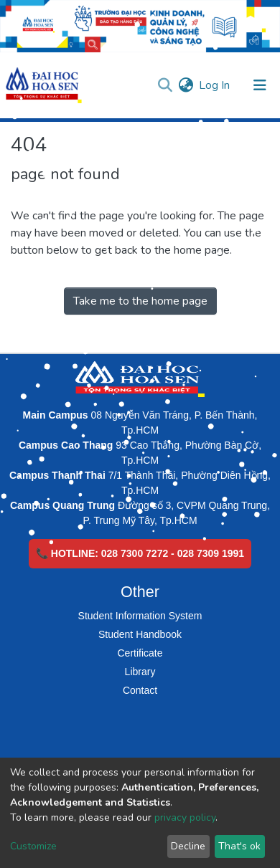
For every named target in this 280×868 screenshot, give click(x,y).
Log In (215, 85)
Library (140, 672)
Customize (33, 846)
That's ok (239, 846)
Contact (140, 690)
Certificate (140, 653)
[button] (186, 85)
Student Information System (140, 616)
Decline (188, 846)
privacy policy (185, 817)
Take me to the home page (140, 301)
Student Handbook (140, 634)
